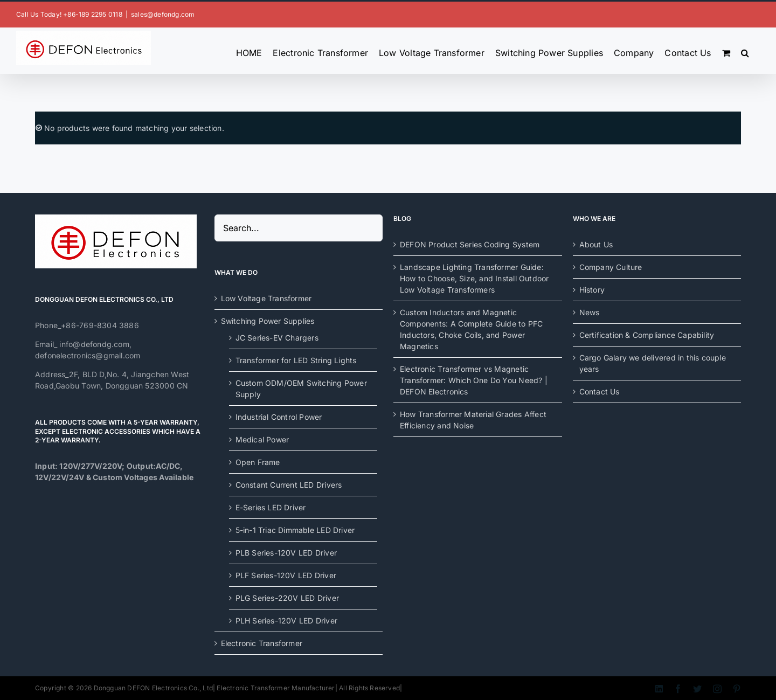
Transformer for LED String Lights (296, 360)
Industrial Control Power (279, 417)
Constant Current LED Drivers (289, 485)
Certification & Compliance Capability (647, 335)
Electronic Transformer (262, 643)
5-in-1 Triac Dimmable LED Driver (295, 530)
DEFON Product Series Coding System (470, 244)
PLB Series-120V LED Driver (286, 553)
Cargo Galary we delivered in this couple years (653, 363)
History (592, 290)
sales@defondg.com (163, 14)
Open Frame (258, 462)
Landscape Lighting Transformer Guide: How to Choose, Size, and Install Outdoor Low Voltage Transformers (474, 278)
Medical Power (262, 439)
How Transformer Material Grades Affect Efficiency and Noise (473, 420)
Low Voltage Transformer (266, 298)
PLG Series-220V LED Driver (287, 598)
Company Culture (611, 267)
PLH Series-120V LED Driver (286, 621)
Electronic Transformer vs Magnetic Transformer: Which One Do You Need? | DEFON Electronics (474, 380)
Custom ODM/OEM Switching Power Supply (301, 389)
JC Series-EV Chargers (277, 338)
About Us (596, 244)
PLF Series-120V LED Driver (286, 575)
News (590, 312)
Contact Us (600, 391)
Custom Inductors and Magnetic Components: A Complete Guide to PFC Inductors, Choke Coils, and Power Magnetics (471, 329)
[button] (745, 51)
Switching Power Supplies (268, 321)
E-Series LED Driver (271, 507)
